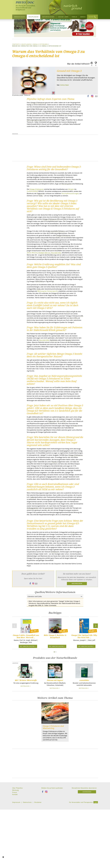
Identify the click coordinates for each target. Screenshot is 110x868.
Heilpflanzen (33, 17)
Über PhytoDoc (18, 853)
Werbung (16, 855)
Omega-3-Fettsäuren (40, 61)
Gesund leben (63, 17)
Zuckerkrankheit (33, 213)
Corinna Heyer (64, 102)
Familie (74, 17)
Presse (15, 858)
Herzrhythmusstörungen (36, 218)
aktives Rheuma (66, 280)
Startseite (16, 61)
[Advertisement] (55, 828)
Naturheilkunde (48, 17)
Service (83, 17)
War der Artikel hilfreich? (78, 81)
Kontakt (15, 860)
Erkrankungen (19, 17)
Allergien (75, 211)
